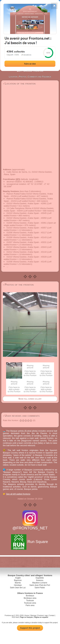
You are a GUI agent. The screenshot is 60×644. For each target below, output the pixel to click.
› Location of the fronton (19, 84)
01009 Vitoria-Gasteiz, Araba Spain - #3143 (27, 237)
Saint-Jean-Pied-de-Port (40, 585)
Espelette (40, 578)
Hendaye (18, 585)
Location (13, 77)
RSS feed (15, 617)
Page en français (26, 617)
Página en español (41, 617)
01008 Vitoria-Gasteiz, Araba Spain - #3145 (27, 262)
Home (27, 615)
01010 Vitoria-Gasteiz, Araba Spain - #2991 (27, 203)
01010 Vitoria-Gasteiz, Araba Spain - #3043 (27, 247)
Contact (52, 615)
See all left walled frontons (18, 494)
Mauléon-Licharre (40, 583)
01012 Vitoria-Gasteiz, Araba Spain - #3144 (27, 252)
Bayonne (18, 580)
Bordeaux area (30, 598)
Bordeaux (30, 596)
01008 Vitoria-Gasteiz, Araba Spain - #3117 (27, 233)
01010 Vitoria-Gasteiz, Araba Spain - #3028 (27, 257)
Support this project (30, 628)
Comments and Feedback (40, 77)
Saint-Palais (40, 588)
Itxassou (40, 580)
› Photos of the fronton (18, 285)
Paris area (30, 605)
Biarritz (18, 583)
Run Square (30, 542)
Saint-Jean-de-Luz (18, 588)
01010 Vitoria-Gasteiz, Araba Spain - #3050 (27, 218)
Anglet (18, 578)
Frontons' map (43, 615)
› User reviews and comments (21, 416)
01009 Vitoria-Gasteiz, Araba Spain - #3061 (27, 223)
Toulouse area (30, 603)
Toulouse (30, 601)
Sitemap (33, 615)
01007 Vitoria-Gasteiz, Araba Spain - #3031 (27, 242)
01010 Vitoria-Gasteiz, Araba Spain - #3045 (27, 213)
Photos (22, 77)
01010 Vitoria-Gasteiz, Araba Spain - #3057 (27, 228)
